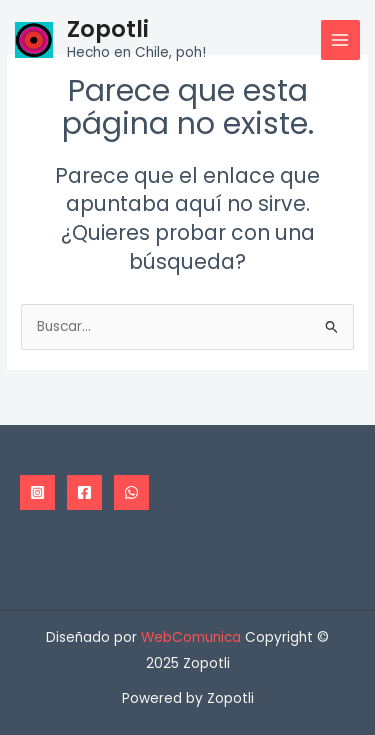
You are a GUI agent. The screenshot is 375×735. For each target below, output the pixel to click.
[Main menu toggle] (340, 39)
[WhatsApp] (131, 492)
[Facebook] (84, 492)
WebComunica (191, 637)
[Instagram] (37, 492)
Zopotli (108, 29)
